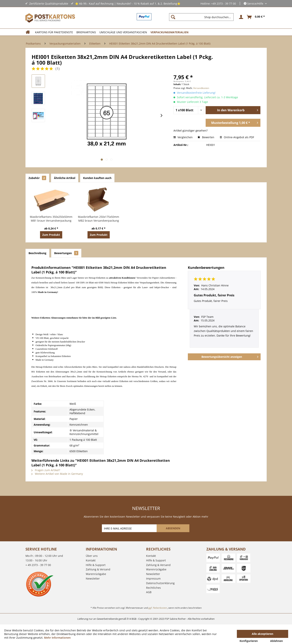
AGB (149, 592)
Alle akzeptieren (263, 634)
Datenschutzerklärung (160, 583)
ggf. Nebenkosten (158, 608)
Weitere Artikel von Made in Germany (57, 474)
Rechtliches (153, 588)
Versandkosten (201, 88)
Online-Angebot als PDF (237, 137)
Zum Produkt (51, 235)
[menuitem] (203, 17)
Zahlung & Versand (98, 569)
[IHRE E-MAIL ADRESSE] (130, 528)
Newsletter (93, 579)
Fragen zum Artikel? (46, 470)
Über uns (92, 556)
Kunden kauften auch (97, 178)
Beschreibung (37, 253)
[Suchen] (173, 17)
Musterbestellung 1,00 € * (235, 122)
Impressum (153, 579)
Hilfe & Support (96, 565)
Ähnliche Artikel (65, 178)
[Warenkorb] (256, 17)
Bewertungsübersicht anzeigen (230, 356)
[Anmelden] (240, 17)
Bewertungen (66, 253)
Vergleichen (183, 137)
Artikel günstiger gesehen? (191, 131)
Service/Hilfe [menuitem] (254, 4)
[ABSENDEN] (173, 528)
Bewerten (206, 137)
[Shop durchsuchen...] (201, 17)
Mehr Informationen (57, 638)
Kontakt (91, 560)
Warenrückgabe (96, 574)
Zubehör (37, 178)
